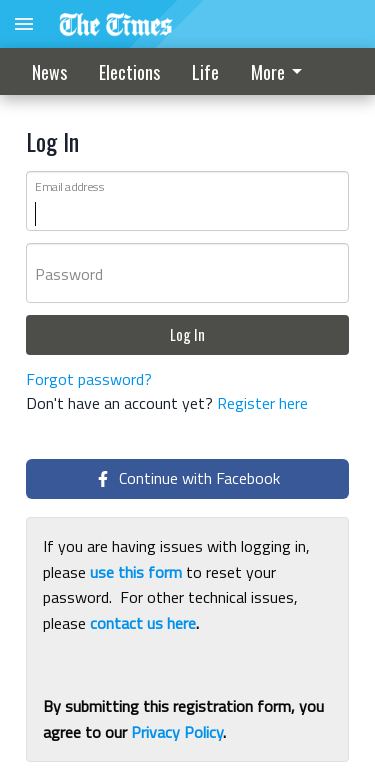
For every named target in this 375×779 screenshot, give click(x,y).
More (280, 72)
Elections (129, 72)
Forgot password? (89, 379)
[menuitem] (282, 71)
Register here (262, 403)
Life (205, 72)
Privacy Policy (177, 732)
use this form (136, 572)
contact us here (143, 623)
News (49, 72)
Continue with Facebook (187, 478)
